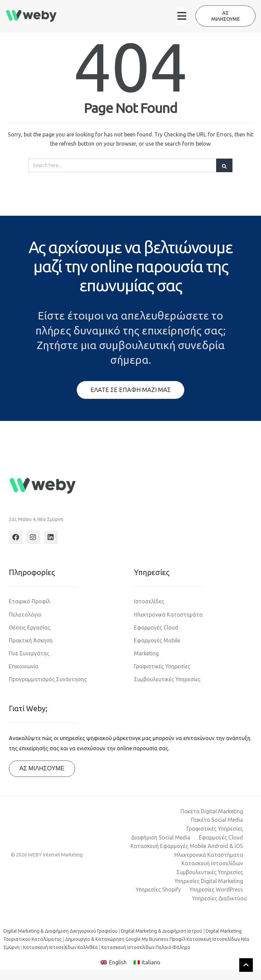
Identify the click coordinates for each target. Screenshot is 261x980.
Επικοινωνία (24, 666)
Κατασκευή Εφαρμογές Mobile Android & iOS (187, 846)
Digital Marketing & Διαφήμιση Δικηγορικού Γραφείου (60, 931)
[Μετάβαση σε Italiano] (147, 962)
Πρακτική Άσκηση (31, 640)
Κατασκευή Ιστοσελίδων (212, 863)
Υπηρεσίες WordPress (216, 889)
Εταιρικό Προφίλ (29, 601)
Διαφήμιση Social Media (161, 837)
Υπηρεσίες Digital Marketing (209, 881)
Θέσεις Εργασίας (30, 627)
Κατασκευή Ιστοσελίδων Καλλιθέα (60, 947)
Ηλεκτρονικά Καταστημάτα (168, 615)
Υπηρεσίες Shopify (158, 889)
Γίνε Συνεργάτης (29, 653)
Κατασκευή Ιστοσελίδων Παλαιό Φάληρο (146, 947)
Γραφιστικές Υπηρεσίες (162, 666)
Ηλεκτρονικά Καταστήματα (209, 855)
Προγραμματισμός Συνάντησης (48, 679)
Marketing (146, 653)
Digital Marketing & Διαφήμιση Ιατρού (162, 931)
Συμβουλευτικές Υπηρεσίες (167, 679)
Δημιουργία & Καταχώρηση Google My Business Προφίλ (125, 939)
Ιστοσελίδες (149, 601)
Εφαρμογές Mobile (157, 640)
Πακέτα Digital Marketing (212, 811)
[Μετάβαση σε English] (114, 962)
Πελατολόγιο (25, 615)
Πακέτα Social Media (217, 820)
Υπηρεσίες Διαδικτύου (219, 898)
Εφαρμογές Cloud (156, 627)
